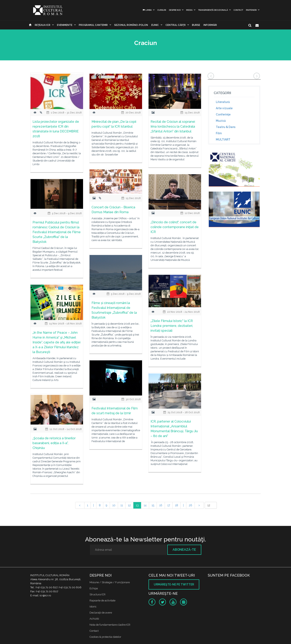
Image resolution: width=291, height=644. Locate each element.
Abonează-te (184, 550)
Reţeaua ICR (43, 25)
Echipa (94, 588)
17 (169, 505)
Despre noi (175, 10)
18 (177, 505)
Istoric (93, 607)
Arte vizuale (224, 108)
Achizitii (94, 619)
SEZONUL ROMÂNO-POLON (131, 25)
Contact (238, 10)
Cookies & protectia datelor (105, 637)
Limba (147, 10)
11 (122, 505)
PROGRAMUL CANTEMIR (93, 25)
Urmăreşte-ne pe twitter (174, 584)
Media (189, 10)
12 (129, 505)
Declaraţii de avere (101, 613)
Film (219, 133)
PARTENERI (251, 10)
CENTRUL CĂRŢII (176, 25)
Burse (196, 25)
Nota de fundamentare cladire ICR (110, 625)
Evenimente (65, 25)
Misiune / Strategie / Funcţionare (110, 582)
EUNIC (155, 25)
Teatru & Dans (226, 127)
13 (137, 505)
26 (190, 505)
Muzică (221, 121)
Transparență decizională (213, 10)
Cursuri (162, 10)
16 (161, 505)
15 (153, 505)
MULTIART (223, 139)
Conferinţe (223, 114)
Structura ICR (98, 594)
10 (114, 505)
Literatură (223, 102)
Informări (210, 25)
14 (145, 505)
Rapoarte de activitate (102, 600)
